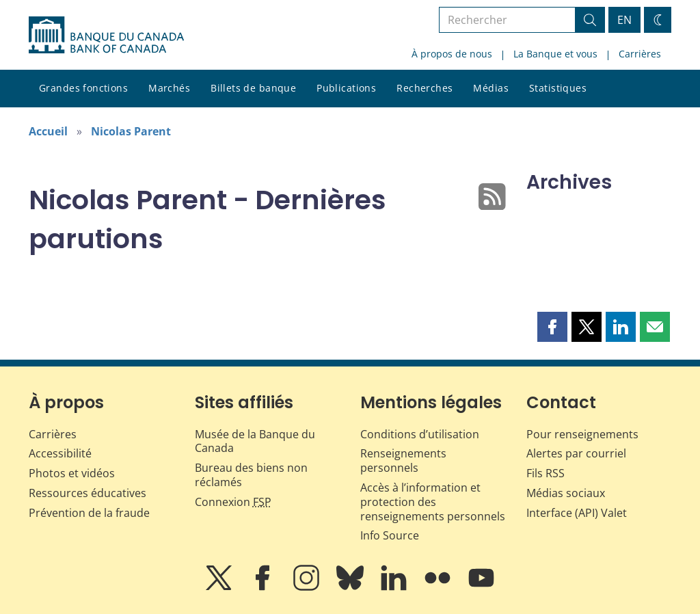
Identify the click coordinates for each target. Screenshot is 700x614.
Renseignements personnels (403, 460)
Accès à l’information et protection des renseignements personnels (433, 502)
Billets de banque (253, 88)
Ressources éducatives (87, 493)
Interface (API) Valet (577, 513)
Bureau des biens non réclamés (251, 475)
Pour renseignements (582, 434)
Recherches (425, 88)
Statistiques (558, 88)
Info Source (390, 535)
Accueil (48, 131)
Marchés (169, 88)
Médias (491, 88)
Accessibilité (60, 453)
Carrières (640, 54)
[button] (552, 327)
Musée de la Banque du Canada (255, 441)
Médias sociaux (566, 493)
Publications (346, 88)
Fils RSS (546, 473)
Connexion (233, 502)
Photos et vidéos (72, 473)
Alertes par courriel (576, 453)
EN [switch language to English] (624, 20)
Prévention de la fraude (89, 513)
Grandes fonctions (83, 88)
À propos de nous (452, 54)
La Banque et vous (555, 54)
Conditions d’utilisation (420, 434)
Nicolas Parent (131, 131)
